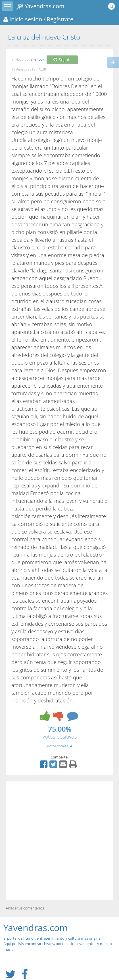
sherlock (37, 60)
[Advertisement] (59, 840)
